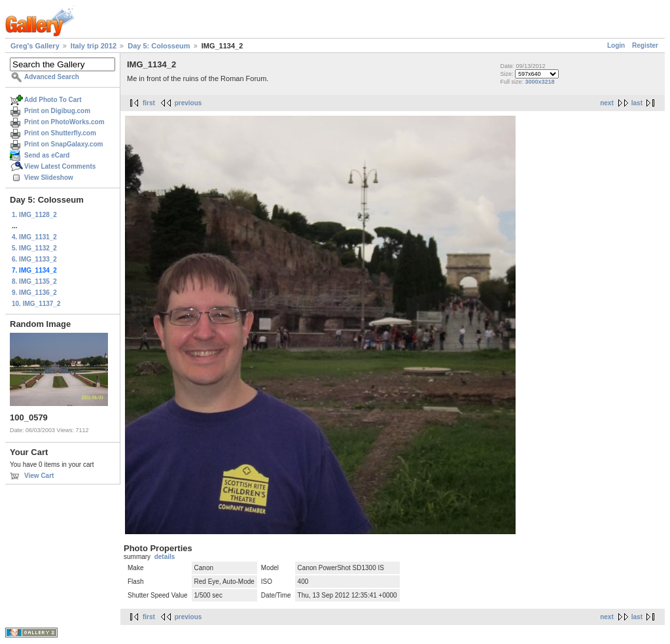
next (607, 103)
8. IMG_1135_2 (34, 281)
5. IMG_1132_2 (34, 248)
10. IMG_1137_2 (36, 304)
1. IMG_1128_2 (34, 215)
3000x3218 (539, 82)
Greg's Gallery (35, 46)
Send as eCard (47, 155)
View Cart (39, 476)
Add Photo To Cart (53, 100)
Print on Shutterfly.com (60, 133)
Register (645, 45)
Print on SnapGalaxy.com (63, 144)
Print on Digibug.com (57, 111)
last (637, 103)
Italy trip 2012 (94, 46)
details (165, 557)
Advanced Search (52, 77)
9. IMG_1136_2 (34, 293)
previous (188, 103)
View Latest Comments (60, 166)
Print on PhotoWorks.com (64, 122)
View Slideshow (49, 178)
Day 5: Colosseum (159, 46)
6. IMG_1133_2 (34, 259)
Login (616, 45)
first (149, 103)
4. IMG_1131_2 (34, 237)
